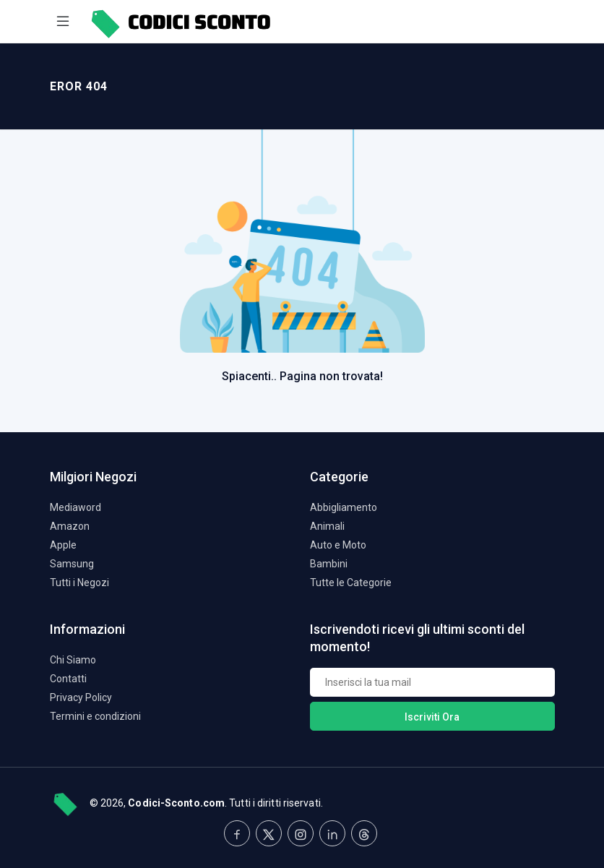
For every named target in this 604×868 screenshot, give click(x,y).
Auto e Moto (338, 545)
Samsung (72, 564)
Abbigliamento (344, 507)
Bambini (329, 564)
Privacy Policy (81, 697)
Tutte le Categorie (351, 583)
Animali (327, 526)
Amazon (70, 526)
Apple (63, 545)
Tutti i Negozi (79, 583)
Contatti (68, 679)
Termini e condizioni (95, 716)
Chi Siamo (73, 660)
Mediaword (75, 507)
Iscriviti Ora (432, 717)
